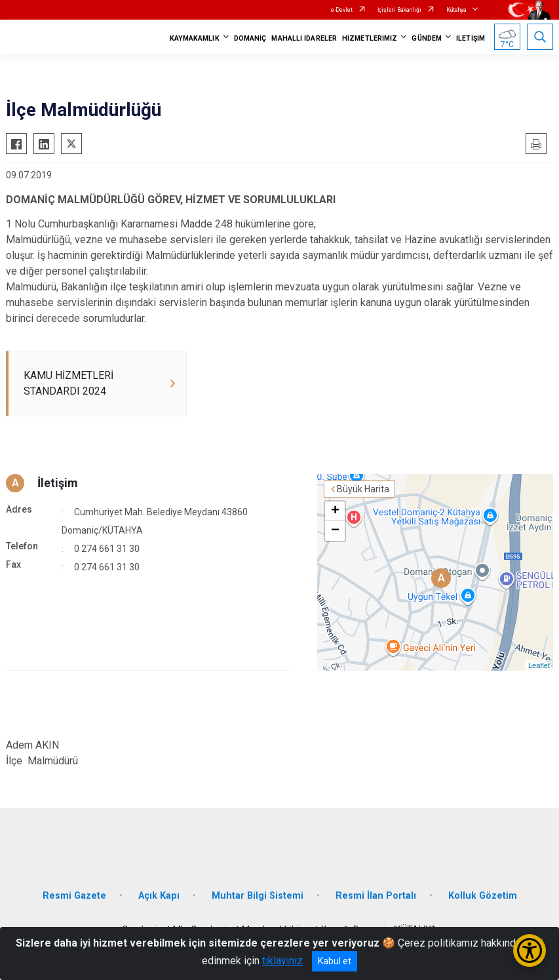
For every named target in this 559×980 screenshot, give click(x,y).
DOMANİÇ (250, 38)
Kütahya (456, 10)
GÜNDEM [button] (427, 38)
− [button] (335, 531)
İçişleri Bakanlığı (399, 10)
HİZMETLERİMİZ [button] (370, 38)
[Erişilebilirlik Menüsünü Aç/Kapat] (530, 951)
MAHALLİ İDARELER (304, 38)
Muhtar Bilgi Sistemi (258, 896)
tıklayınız (282, 961)
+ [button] (335, 511)
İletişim (58, 483)
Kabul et (335, 961)
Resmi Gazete (74, 896)
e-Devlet (342, 10)
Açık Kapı (159, 896)
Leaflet (539, 665)
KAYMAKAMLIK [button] (195, 38)
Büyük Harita (363, 489)
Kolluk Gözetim (483, 896)
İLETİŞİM (471, 38)
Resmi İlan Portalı (376, 896)
